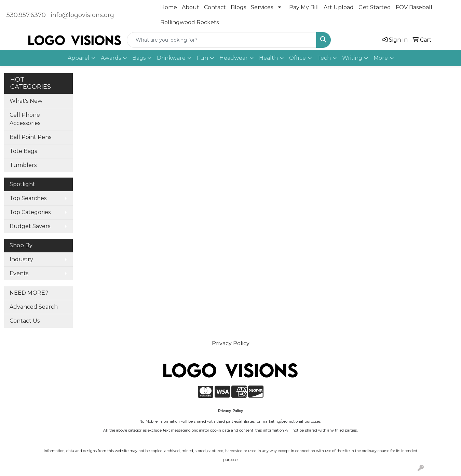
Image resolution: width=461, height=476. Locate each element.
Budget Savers (30, 226)
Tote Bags (23, 151)
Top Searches (28, 198)
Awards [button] (111, 58)
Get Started (375, 7)
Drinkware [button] (171, 58)
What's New (26, 101)
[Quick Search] (222, 40)
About (191, 7)
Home (169, 7)
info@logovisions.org (82, 15)
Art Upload (339, 7)
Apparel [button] (79, 58)
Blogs (238, 7)
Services (262, 7)
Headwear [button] (234, 58)
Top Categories (30, 212)
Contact (215, 7)
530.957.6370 (26, 15)
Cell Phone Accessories (25, 119)
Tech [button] (324, 58)
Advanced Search (34, 307)
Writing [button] (352, 58)
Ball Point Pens (30, 137)
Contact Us (25, 321)
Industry (21, 259)
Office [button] (297, 58)
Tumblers (23, 165)
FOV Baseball (414, 7)
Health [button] (268, 58)
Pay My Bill (304, 7)
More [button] (381, 58)
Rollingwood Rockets (189, 22)
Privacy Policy (231, 343)
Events (19, 273)
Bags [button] (139, 58)
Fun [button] (202, 58)
